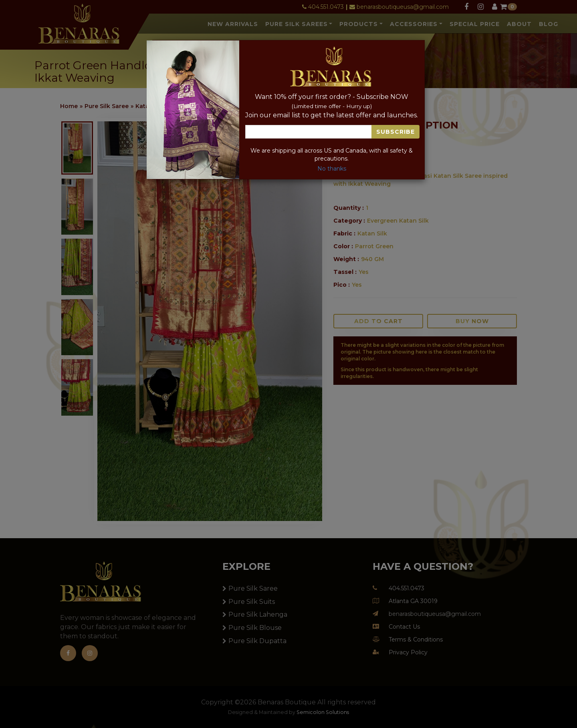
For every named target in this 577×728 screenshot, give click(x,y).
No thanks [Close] (332, 169)
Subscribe (395, 132)
